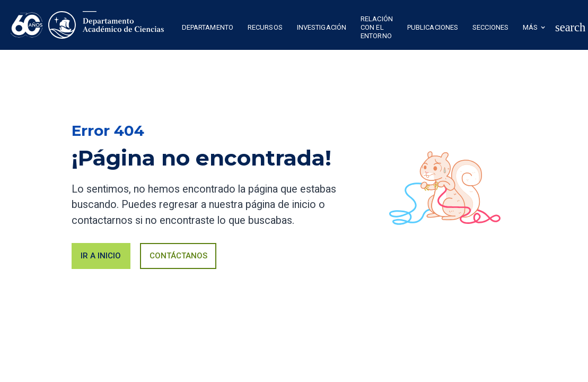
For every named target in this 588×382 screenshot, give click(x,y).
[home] (87, 25)
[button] (207, 29)
